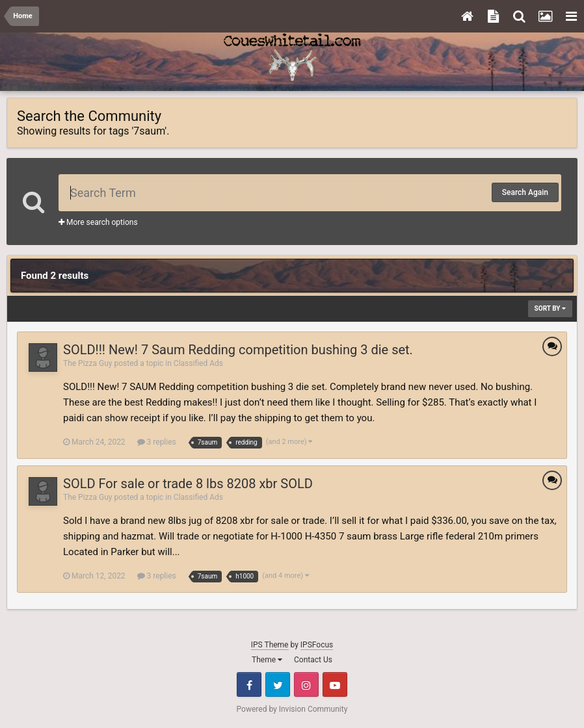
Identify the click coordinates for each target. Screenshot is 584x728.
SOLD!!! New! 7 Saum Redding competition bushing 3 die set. (238, 350)
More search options (98, 222)
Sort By (550, 308)
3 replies (157, 442)
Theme (267, 660)
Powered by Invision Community (292, 709)
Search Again (525, 192)
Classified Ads (198, 363)
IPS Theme (270, 645)
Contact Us (313, 660)
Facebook (249, 684)
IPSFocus (317, 645)
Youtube (335, 684)
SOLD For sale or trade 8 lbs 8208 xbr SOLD (188, 484)
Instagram (306, 684)
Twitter (278, 684)
